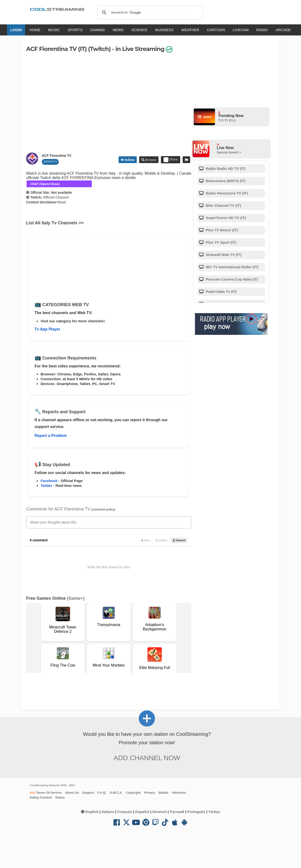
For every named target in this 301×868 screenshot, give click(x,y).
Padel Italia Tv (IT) (221, 292)
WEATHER (190, 30)
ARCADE (283, 30)
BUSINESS (165, 30)
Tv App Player (47, 329)
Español (142, 812)
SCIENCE (140, 30)
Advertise (179, 793)
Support (88, 793)
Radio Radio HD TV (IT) (225, 169)
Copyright (133, 793)
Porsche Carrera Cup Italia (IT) (231, 279)
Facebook (49, 481)
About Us (72, 793)
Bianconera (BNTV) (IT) (225, 181)
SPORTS (75, 30)
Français (125, 812)
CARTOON (216, 30)
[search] (150, 13)
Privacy (150, 793)
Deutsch (160, 812)
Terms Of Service (49, 793)
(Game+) (76, 598)
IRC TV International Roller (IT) (232, 267)
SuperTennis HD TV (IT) (226, 218)
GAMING (97, 30)
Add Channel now (147, 758)
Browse (150, 160)
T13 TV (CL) (227, 120)
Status (60, 797)
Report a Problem (51, 436)
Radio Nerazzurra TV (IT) (226, 193)
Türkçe (214, 812)
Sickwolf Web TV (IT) (223, 255)
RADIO (262, 30)
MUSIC (54, 30)
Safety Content (41, 797)
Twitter (46, 486)
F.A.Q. (102, 793)
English (92, 812)
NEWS (118, 30)
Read (62, 202)
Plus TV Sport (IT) (221, 242)
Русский (177, 812)
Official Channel (56, 197)
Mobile (163, 793)
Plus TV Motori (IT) (221, 230)
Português (196, 812)
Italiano (108, 812)
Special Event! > (229, 152)
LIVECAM (241, 30)
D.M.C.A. (116, 793)
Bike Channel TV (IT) (223, 205)
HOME (35, 30)
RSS (32, 793)
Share (171, 160)
